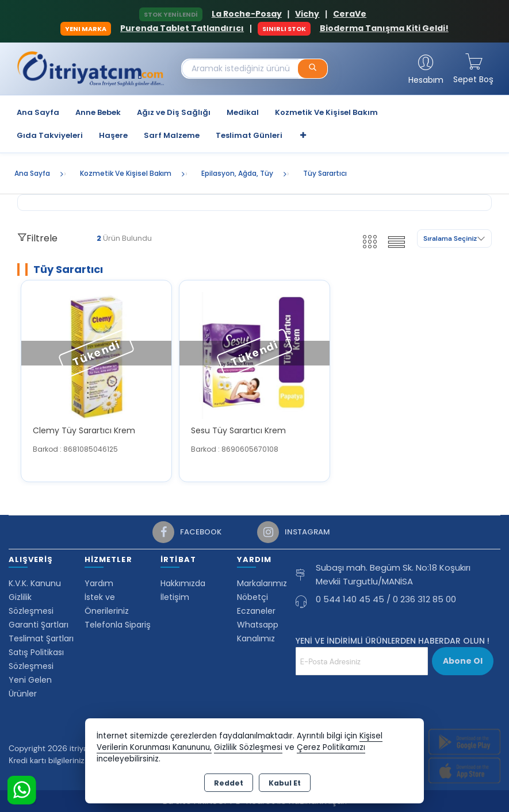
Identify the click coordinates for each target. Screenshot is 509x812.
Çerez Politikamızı (331, 747)
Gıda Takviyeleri (50, 135)
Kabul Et (285, 783)
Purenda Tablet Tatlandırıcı (182, 28)
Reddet (229, 783)
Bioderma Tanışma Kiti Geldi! (384, 28)
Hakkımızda (183, 583)
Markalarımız (262, 583)
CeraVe (350, 14)
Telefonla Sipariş (118, 625)
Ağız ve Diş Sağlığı (174, 112)
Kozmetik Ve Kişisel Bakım (326, 112)
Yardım (99, 583)
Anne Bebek (98, 112)
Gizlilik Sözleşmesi (248, 747)
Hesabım (426, 80)
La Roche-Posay (247, 14)
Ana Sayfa (38, 112)
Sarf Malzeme (172, 135)
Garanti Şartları (39, 625)
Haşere (113, 135)
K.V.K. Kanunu (35, 583)
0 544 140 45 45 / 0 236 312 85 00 (386, 599)
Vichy (307, 14)
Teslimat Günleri (249, 135)
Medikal (243, 112)
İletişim (175, 597)
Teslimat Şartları (41, 638)
